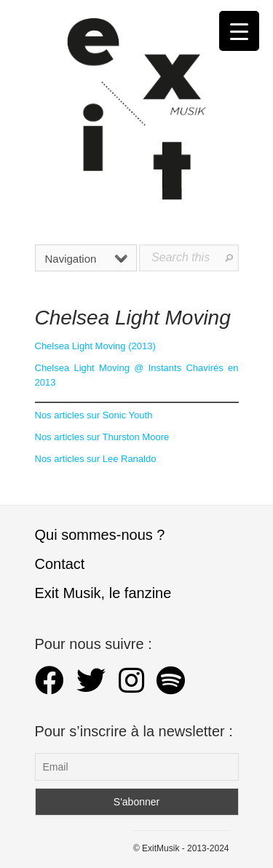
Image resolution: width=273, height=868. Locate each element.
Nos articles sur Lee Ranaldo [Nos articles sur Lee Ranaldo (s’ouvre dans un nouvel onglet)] (96, 459)
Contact (60, 564)
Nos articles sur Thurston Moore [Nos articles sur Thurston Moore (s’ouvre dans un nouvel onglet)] (102, 437)
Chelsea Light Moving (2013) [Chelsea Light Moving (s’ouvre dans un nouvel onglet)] (95, 346)
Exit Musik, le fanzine (103, 593)
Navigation (87, 259)
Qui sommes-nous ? (100, 535)
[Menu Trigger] (239, 31)
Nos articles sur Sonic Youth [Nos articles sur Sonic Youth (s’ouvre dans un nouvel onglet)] (94, 415)
